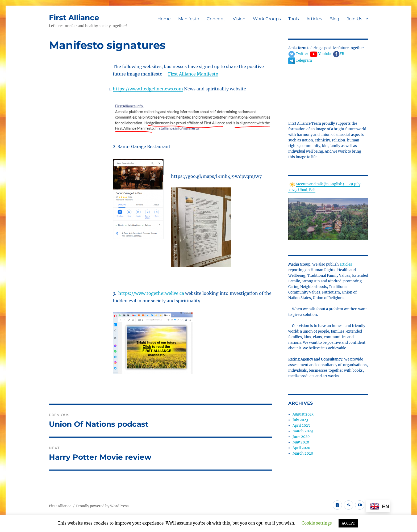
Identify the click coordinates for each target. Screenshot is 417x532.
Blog (334, 19)
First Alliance (74, 18)
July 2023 (300, 420)
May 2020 (301, 442)
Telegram (304, 60)
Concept (216, 19)
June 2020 (301, 437)
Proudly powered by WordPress (102, 506)
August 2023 (303, 414)
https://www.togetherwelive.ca (151, 293)
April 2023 (301, 426)
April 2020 (301, 448)
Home (164, 19)
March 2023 (303, 431)
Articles (314, 19)
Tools (294, 19)
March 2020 (303, 453)
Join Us (355, 19)
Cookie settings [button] (317, 523)
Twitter (302, 54)
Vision (239, 19)
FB (342, 54)
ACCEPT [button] (348, 523)
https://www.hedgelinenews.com (148, 89)
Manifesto (189, 19)
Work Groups (267, 19)
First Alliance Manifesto (193, 74)
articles (346, 264)
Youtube (325, 54)
